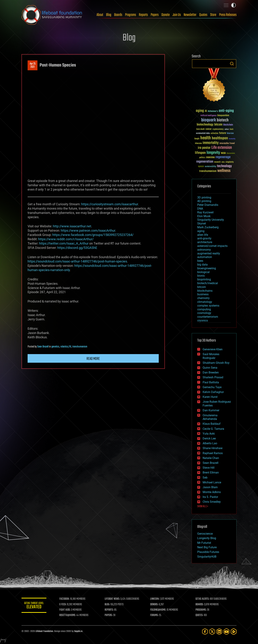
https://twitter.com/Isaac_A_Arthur (64, 243)
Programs (131, 15)
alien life (203, 235)
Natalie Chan (211, 458)
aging (201, 231)
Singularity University (211, 220)
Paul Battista (211, 382)
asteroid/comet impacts (212, 246)
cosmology (204, 313)
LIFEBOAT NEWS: (112, 599)
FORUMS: (154, 615)
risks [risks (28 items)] (223, 162)
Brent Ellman (211, 473)
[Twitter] (212, 632)
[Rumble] (234, 632)
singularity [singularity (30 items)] (230, 162)
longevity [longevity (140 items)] (213, 153)
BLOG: (107, 605)
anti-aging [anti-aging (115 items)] (226, 111)
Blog (109, 15)
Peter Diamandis (208, 205)
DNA (200, 209)
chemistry (203, 298)
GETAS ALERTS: (203, 599)
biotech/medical (208, 283)
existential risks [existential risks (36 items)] (203, 133)
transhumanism (80, 347)
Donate (166, 15)
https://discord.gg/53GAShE (77, 248)
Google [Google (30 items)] (197, 139)
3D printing (204, 197)
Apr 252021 (33, 65)
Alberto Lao (210, 443)
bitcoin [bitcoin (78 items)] (218, 125)
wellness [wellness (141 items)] (224, 171)
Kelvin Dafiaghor (213, 392)
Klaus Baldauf (212, 424)
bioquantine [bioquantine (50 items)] (223, 115)
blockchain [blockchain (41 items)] (228, 125)
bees (200, 261)
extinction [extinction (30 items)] (214, 133)
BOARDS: (200, 605)
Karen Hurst (210, 397)
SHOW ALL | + (203, 506)
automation (205, 257)
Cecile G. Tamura (213, 429)
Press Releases (228, 15)
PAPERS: (109, 615)
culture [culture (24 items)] (227, 129)
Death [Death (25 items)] (231, 129)
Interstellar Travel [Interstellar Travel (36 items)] (227, 144)
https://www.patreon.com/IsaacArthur (88, 230)
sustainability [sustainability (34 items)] (210, 167)
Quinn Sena (210, 368)
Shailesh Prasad (213, 377)
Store (213, 15)
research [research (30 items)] (217, 162)
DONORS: (154, 605)
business (203, 294)
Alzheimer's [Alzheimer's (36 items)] (213, 111)
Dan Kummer (211, 410)
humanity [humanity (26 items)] (232, 139)
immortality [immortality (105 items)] (211, 143)
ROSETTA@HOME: (68, 615)
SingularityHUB (207, 557)
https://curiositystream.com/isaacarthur (110, 204)
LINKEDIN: (155, 599)
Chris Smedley (212, 502)
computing (204, 309)
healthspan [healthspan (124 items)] (220, 138)
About (100, 15)
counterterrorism (208, 317)
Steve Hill (209, 468)
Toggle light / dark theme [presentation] (233, 5)
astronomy (204, 250)
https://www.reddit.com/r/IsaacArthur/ (66, 239)
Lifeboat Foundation (44, 631)
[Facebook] (205, 632)
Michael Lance (212, 482)
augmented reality (209, 253)
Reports (143, 15)
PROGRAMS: (201, 610)
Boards (118, 15)
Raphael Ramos (213, 453)
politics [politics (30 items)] (202, 158)
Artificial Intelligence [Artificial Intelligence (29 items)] (208, 116)
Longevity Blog (207, 538)
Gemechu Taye (212, 387)
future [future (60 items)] (223, 133)
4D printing (204, 201)
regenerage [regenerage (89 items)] (223, 157)
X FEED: (63, 605)
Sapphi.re (78, 631)
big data (202, 265)
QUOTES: (200, 615)
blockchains (205, 291)
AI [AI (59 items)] (206, 111)
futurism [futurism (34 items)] (230, 134)
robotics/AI (66, 347)
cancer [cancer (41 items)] (209, 129)
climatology (205, 302)
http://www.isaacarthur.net (72, 226)
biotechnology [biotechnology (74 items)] (205, 125)
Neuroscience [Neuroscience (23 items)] (231, 154)
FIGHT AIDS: (65, 610)
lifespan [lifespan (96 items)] (200, 153)
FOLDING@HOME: (158, 610)
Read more (93, 359)
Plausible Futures (208, 552)
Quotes (203, 15)
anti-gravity (204, 238)
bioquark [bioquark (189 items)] (209, 120)
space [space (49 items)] (201, 166)
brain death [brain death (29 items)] (200, 129)
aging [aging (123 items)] (200, 111)
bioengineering (207, 268)
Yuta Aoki (209, 434)
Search (232, 64)
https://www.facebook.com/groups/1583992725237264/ (93, 235)
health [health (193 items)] (206, 138)
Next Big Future (207, 547)
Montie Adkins (212, 492)
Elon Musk (204, 216)
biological (203, 272)
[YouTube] (226, 632)
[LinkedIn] (219, 632)
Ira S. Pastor (210, 497)
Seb (205, 478)
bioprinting (204, 279)
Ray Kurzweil (205, 212)
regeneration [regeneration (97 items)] (205, 162)
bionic (201, 276)
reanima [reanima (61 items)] (210, 157)
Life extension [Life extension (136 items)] (222, 148)
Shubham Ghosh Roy (216, 363)
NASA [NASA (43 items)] (223, 153)
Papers (155, 15)
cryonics (203, 320)
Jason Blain (210, 487)
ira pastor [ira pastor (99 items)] (204, 148)
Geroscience (205, 534)
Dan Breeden (211, 372)
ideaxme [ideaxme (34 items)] (198, 144)
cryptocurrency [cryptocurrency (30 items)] (218, 129)
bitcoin (202, 287)
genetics (55, 347)
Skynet (202, 223)
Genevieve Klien (213, 349)
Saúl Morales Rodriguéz (211, 356)
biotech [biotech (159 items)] (223, 120)
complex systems (208, 306)
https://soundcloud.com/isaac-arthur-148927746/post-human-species (77, 261)
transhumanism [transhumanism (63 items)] (208, 171)
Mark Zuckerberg (208, 227)
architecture (205, 242)
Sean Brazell (43, 347)
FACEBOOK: (65, 599)
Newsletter (190, 15)
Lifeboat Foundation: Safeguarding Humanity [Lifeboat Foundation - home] (52, 15)
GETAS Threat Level (34, 606)
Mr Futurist (204, 543)
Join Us (177, 15)
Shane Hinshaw (213, 448)
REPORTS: (109, 610)
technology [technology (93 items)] (224, 166)
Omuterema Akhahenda (210, 417)
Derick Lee (209, 438)
